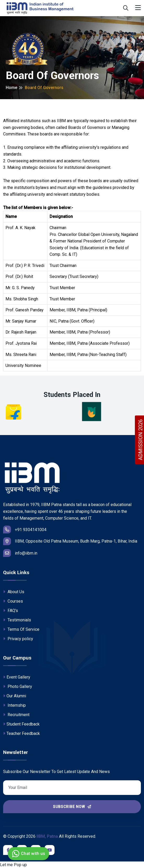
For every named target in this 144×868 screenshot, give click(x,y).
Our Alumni (15, 696)
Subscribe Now (72, 807)
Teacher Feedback (22, 733)
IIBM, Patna (47, 836)
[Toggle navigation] (138, 8)
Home (11, 88)
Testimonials (17, 620)
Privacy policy (18, 639)
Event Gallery (17, 677)
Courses (13, 601)
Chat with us (28, 854)
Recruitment (16, 715)
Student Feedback (21, 724)
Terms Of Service (21, 629)
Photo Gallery (18, 686)
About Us (14, 592)
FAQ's (11, 611)
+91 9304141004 (25, 530)
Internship (14, 705)
